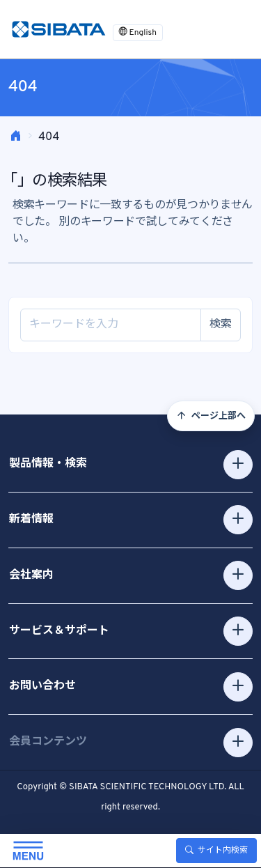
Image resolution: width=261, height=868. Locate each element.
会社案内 (31, 575)
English (138, 33)
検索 (221, 325)
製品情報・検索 (48, 464)
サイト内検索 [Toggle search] (216, 851)
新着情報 (31, 520)
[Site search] (111, 325)
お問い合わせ (42, 686)
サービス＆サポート (59, 631)
